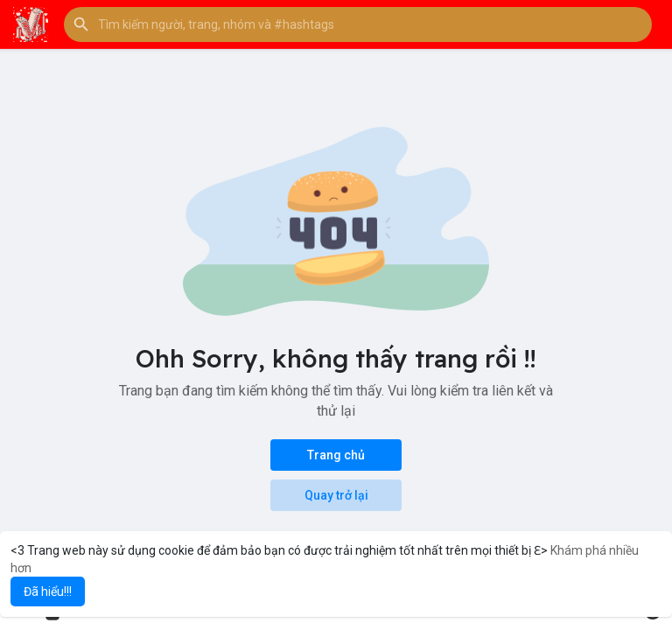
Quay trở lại (336, 495)
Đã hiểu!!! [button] (48, 591)
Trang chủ (336, 455)
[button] (358, 24)
